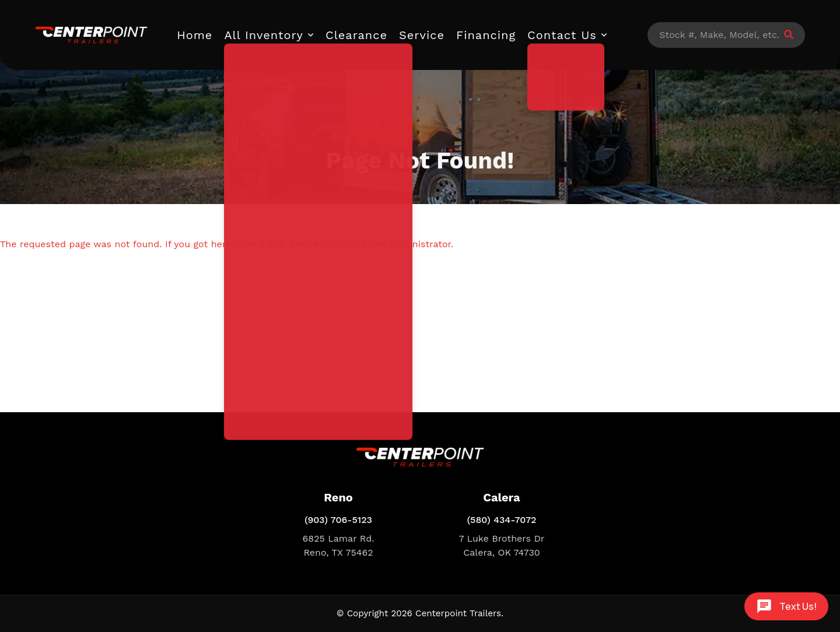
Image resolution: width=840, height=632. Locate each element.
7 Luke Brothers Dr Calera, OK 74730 (502, 545)
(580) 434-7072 (502, 520)
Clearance (356, 35)
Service (422, 35)
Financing (486, 35)
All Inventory (264, 35)
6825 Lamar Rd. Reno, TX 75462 (339, 545)
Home (195, 35)
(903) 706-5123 (338, 520)
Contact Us (562, 35)
